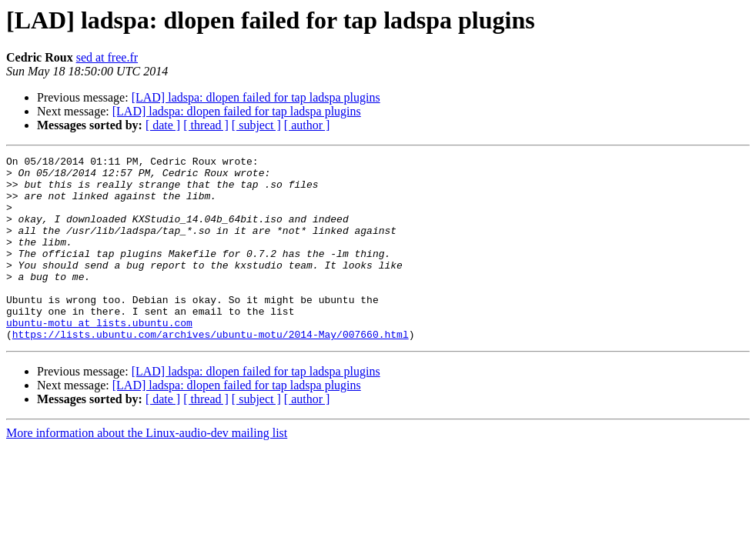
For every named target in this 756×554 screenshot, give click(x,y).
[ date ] (163, 125)
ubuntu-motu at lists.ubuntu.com (99, 357)
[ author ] (307, 125)
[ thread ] (206, 125)
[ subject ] (256, 125)
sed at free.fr (107, 57)
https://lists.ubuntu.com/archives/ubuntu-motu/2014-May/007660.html (211, 371)
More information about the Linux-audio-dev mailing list (147, 470)
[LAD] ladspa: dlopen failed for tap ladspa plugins (256, 97)
